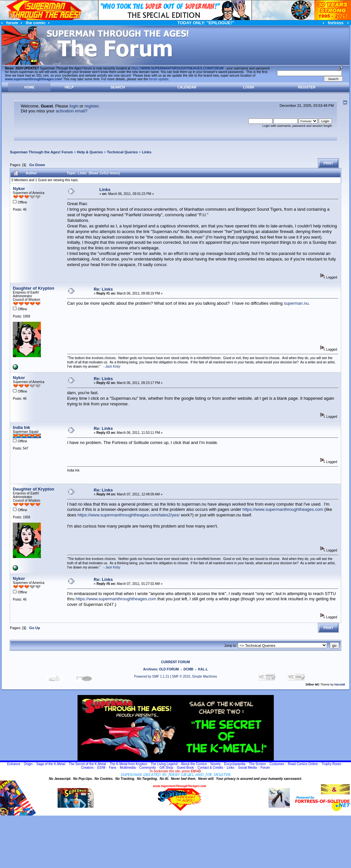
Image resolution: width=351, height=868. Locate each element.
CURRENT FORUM (175, 662)
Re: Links (103, 289)
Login (248, 87)
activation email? (71, 111)
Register (307, 87)
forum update (159, 79)
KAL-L (203, 669)
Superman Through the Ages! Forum (41, 152)
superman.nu (296, 303)
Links (147, 152)
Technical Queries (122, 152)
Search (118, 87)
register (91, 106)
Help (69, 87)
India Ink (21, 427)
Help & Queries (90, 152)
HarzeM (340, 685)
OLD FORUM (169, 669)
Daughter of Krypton (33, 288)
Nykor (19, 189)
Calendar (187, 87)
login (74, 106)
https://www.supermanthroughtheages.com (283, 509)
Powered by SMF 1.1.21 (152, 676)
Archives (150, 669)
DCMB (188, 669)
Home (29, 87)
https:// (177, 68)
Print (328, 163)
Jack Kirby (113, 366)
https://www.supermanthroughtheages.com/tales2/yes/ (129, 515)
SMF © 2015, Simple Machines (194, 676)
